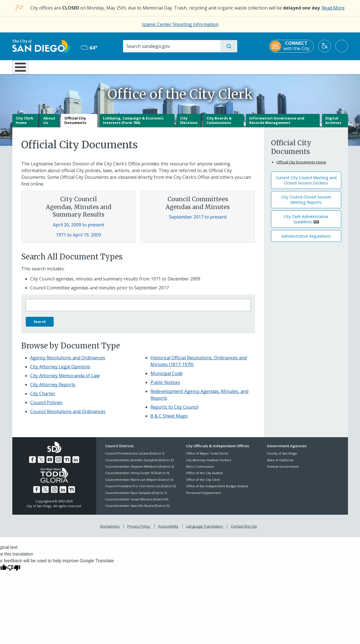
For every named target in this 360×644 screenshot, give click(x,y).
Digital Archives (333, 125)
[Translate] (325, 46)
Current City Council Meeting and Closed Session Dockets (306, 184)
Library (211, 67)
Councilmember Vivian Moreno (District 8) (137, 503)
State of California (280, 464)
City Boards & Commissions (219, 125)
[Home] (23, 69)
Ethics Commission (200, 470)
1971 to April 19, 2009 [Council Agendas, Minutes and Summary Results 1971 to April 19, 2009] (78, 239)
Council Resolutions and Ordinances (68, 415)
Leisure (59, 67)
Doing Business (161, 67)
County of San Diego (282, 457)
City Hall (321, 67)
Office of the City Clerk (203, 483)
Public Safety (266, 67)
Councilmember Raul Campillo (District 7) (136, 497)
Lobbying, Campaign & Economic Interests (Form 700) (133, 125)
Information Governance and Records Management (277, 125)
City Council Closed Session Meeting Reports (306, 204)
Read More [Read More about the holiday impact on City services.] (333, 8)
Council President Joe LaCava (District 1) (135, 457)
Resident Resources (111, 67)
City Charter (43, 397)
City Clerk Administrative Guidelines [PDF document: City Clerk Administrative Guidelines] (306, 223)
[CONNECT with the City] (291, 46)
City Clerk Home (24, 125)
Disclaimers (110, 530)
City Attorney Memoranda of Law (65, 380)
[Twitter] (41, 463)
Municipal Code (167, 377)
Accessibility (168, 530)
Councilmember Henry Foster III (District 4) (137, 477)
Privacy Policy (139, 530)
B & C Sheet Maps (169, 420)
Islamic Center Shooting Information (180, 24)
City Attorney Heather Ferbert (209, 464)
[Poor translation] (14, 572)
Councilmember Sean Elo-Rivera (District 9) (137, 510)
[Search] (172, 46)
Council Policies (46, 406)
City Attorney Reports (53, 388)
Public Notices (165, 386)
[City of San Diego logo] (41, 46)
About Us (49, 125)
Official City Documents (75, 125)
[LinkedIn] (76, 463)
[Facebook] (32, 463)
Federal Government (283, 470)
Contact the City (244, 530)
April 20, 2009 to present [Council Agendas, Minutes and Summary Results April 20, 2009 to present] (79, 229)
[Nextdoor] (67, 463)
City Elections (189, 125)
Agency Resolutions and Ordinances (68, 362)
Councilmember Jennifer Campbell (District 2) (139, 464)
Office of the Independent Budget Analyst (217, 490)
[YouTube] (50, 463)
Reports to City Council (174, 411)
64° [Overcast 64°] (89, 48)
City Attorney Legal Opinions (60, 371)
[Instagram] (58, 463)
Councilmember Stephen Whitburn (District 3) (139, 470)
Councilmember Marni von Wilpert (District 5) (139, 483)
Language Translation (204, 530)
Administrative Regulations (306, 240)
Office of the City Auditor (205, 477)
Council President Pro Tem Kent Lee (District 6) (140, 490)
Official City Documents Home (301, 166)
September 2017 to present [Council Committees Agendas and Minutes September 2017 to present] (198, 221)
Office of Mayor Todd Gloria (207, 457)
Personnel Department (203, 497)
